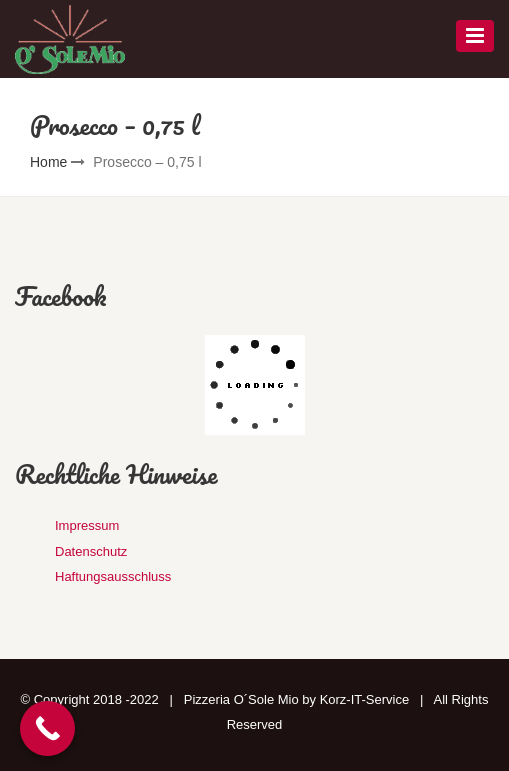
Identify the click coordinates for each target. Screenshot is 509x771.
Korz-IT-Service (365, 699)
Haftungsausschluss (113, 576)
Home (48, 162)
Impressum (87, 525)
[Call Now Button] (47, 728)
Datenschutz (91, 551)
